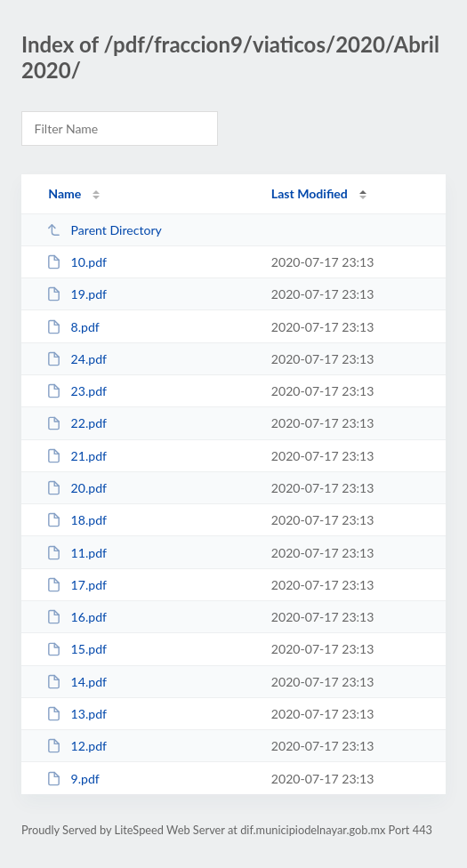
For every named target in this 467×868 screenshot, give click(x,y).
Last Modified (310, 193)
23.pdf (76, 391)
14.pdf (76, 682)
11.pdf (76, 553)
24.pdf (76, 359)
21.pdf (76, 456)
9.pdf (73, 779)
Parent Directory (104, 230)
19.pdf (76, 294)
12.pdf (76, 746)
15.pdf (76, 649)
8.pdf (73, 327)
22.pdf (76, 423)
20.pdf (76, 488)
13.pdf (76, 714)
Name (64, 193)
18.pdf (76, 520)
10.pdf (76, 262)
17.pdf (76, 585)
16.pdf (76, 617)
